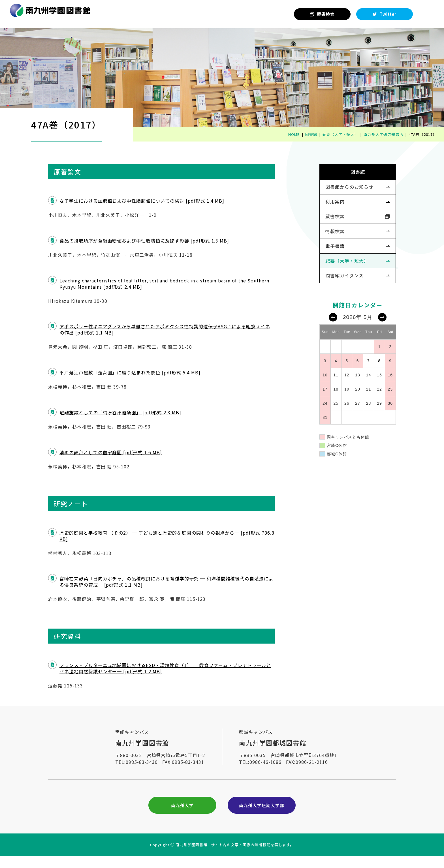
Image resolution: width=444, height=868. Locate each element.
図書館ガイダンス (335, 297)
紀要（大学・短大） (337, 280)
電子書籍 (325, 263)
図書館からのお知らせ (340, 195)
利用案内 (325, 212)
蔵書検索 (325, 229)
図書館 (348, 175)
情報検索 (325, 246)
